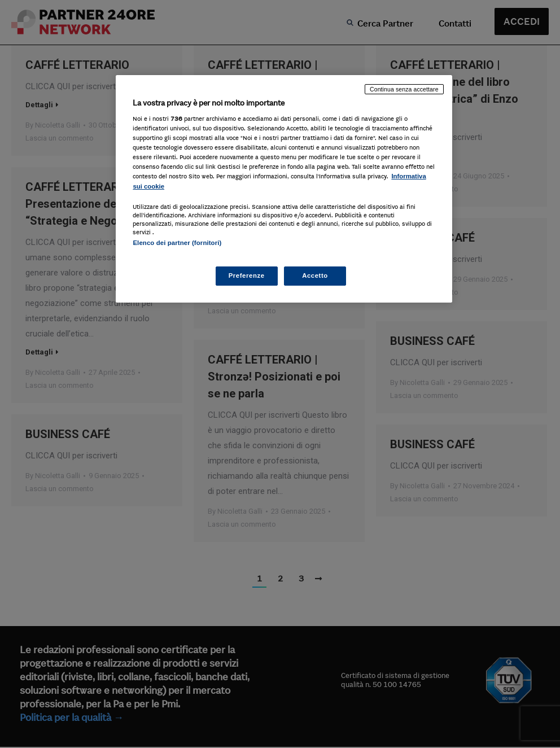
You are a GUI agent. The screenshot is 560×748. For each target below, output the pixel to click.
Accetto (315, 275)
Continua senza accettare (404, 89)
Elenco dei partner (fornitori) (177, 243)
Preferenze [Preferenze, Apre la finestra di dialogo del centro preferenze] (247, 275)
